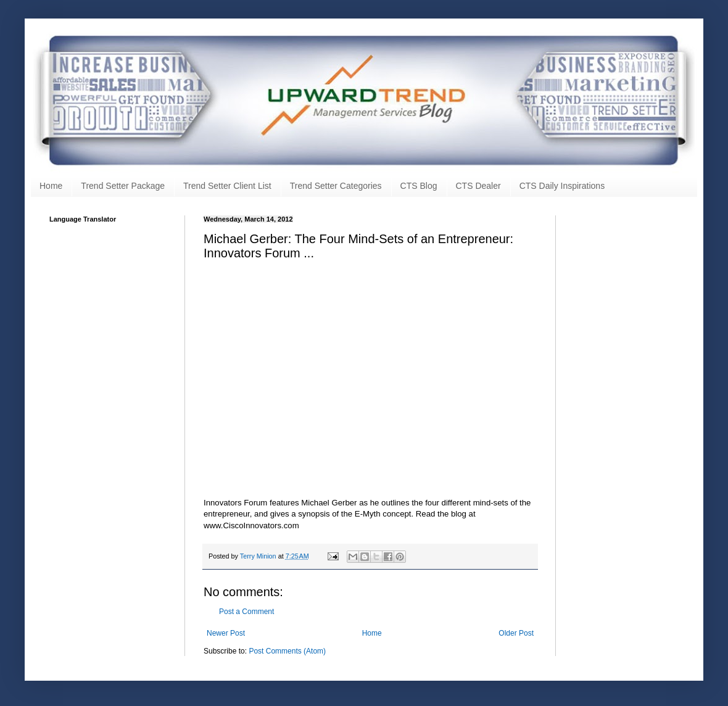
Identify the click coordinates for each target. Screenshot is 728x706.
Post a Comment (246, 612)
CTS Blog (419, 186)
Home (51, 186)
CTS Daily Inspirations (562, 186)
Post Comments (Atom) (287, 651)
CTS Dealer (478, 186)
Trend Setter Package (123, 186)
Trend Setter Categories (336, 186)
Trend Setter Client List (227, 186)
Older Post (516, 633)
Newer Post (226, 633)
